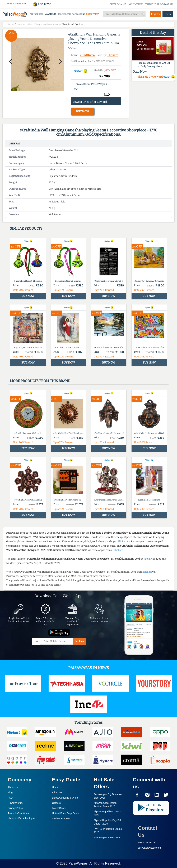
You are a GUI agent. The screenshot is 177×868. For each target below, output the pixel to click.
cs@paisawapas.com (149, 848)
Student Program (61, 818)
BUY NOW (83, 111)
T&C (76, 89)
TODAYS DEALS (65, 14)
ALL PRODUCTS (37, 14)
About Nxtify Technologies (22, 818)
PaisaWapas (78, 863)
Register (156, 14)
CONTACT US (150, 4)
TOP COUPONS (79, 14)
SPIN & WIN (42, 4)
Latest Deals (59, 808)
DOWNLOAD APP (166, 4)
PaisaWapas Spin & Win (107, 838)
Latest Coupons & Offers (65, 798)
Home (55, 787)
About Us (13, 787)
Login (168, 14)
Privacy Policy (15, 808)
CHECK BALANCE (118, 4)
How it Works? (16, 803)
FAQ (10, 798)
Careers (56, 803)
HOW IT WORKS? (135, 4)
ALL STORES (51, 14)
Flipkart (113, 55)
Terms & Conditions (18, 813)
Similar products (26, 228)
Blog (10, 792)
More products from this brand (40, 381)
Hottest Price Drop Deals (65, 813)
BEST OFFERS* (93, 14)
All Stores (57, 792)
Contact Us (148, 831)
